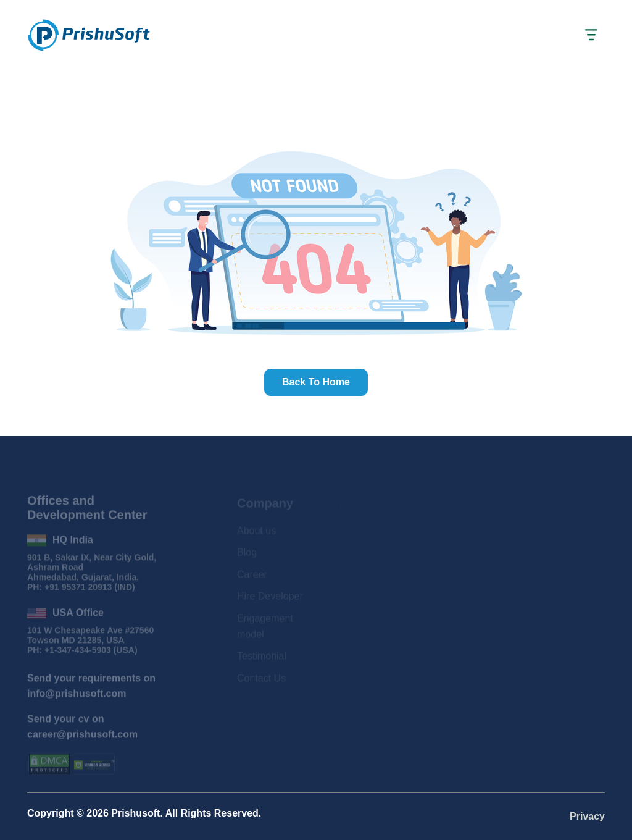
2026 (98, 813)
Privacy (587, 816)
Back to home (316, 382)
